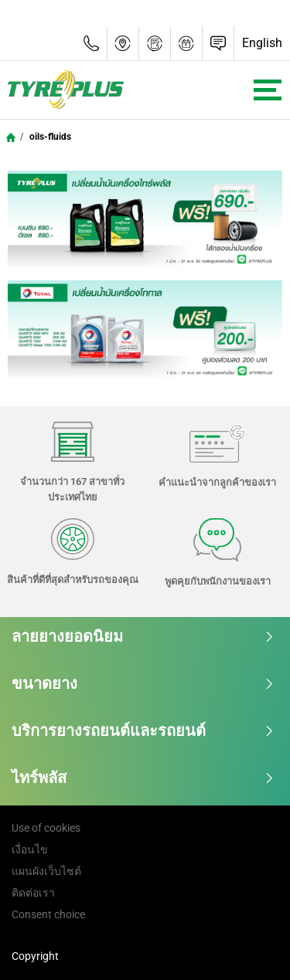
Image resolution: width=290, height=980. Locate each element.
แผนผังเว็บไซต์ (46, 871)
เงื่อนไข (30, 849)
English (262, 43)
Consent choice (48, 914)
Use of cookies (46, 828)
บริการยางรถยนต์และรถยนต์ (143, 731)
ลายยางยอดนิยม (143, 636)
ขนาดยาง (143, 683)
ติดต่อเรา (33, 893)
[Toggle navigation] (268, 90)
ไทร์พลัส (143, 778)
